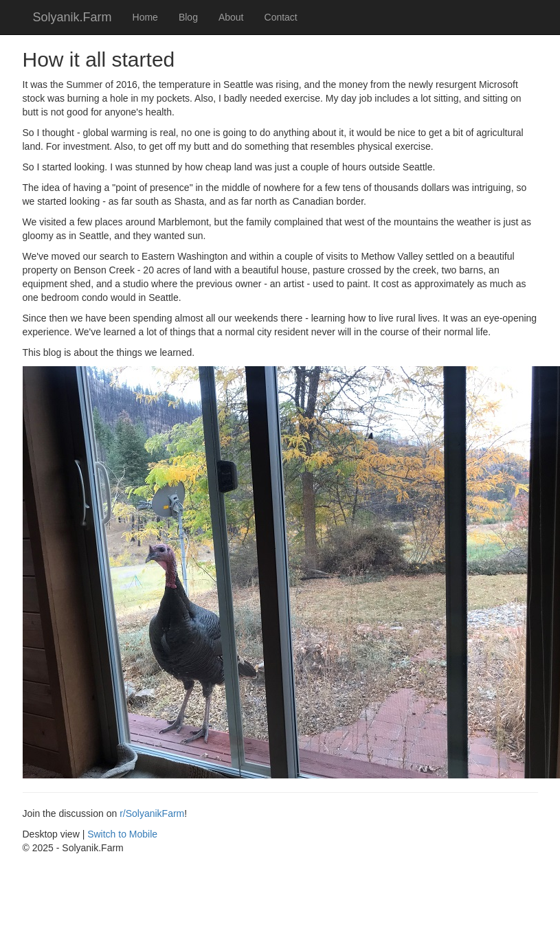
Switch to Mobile (122, 834)
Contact (281, 17)
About (231, 17)
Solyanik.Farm (72, 17)
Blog (188, 17)
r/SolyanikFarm (152, 813)
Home (145, 17)
